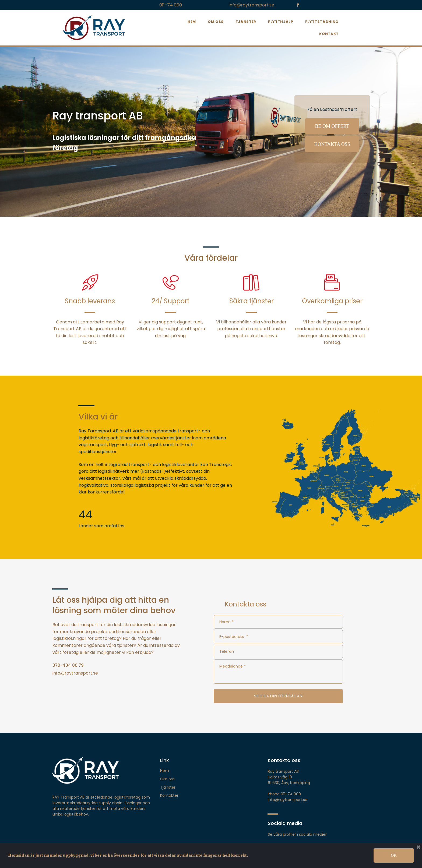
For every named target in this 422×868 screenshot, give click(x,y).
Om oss (167, 779)
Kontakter (169, 795)
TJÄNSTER (246, 22)
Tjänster (168, 787)
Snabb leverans (90, 301)
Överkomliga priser (332, 301)
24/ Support (171, 301)
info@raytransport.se (252, 5)
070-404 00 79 (68, 665)
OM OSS (216, 22)
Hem (165, 771)
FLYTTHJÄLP (281, 22)
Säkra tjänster (252, 301)
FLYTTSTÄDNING (322, 22)
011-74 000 (171, 5)
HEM (192, 22)
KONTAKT (329, 34)
